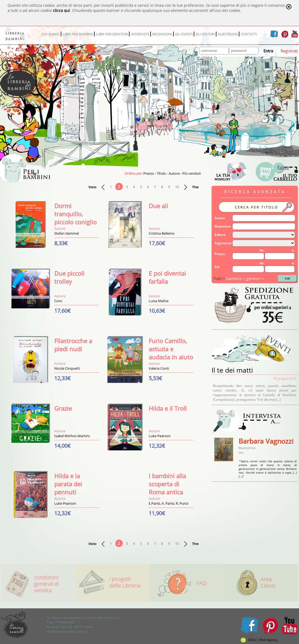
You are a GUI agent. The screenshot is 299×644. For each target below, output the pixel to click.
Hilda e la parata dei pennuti (68, 484)
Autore (220, 218)
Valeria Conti (159, 368)
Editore (220, 235)
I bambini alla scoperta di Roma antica (167, 484)
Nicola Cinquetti (67, 368)
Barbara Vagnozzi (266, 441)
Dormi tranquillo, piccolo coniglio (75, 214)
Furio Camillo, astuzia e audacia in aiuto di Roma (171, 353)
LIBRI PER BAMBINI (78, 34)
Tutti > (220, 278)
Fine (196, 187)
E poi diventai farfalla (167, 277)
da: (262, 250)
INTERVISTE (140, 34)
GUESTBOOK (228, 34)
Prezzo (220, 254)
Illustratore (223, 226)
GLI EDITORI (205, 34)
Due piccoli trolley (69, 277)
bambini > (236, 278)
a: (293, 250)
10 (177, 187)
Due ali (158, 206)
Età (217, 267)
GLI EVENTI (184, 34)
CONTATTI (249, 34)
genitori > (255, 278)
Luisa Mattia (159, 301)
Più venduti (192, 173)
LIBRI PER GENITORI (112, 34)
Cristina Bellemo (162, 233)
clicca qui (61, 10)
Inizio (92, 187)
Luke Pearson (160, 436)
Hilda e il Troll (168, 408)
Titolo (161, 173)
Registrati (289, 51)
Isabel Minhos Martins (72, 436)
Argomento (223, 243)
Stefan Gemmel (67, 233)
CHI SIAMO (50, 34)
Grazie (63, 408)
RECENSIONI (162, 34)
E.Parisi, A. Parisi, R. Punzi (169, 503)
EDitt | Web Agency (259, 640)
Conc (58, 301)
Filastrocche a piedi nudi (73, 345)
